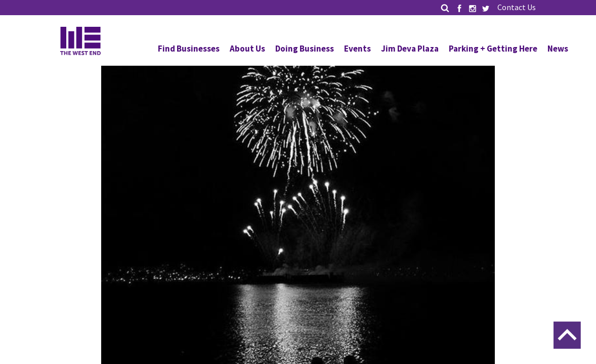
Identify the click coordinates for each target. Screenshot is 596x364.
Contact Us (517, 7)
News (558, 49)
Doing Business (305, 49)
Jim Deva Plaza (410, 49)
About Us (247, 49)
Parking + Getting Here (493, 49)
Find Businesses (189, 49)
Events (357, 49)
